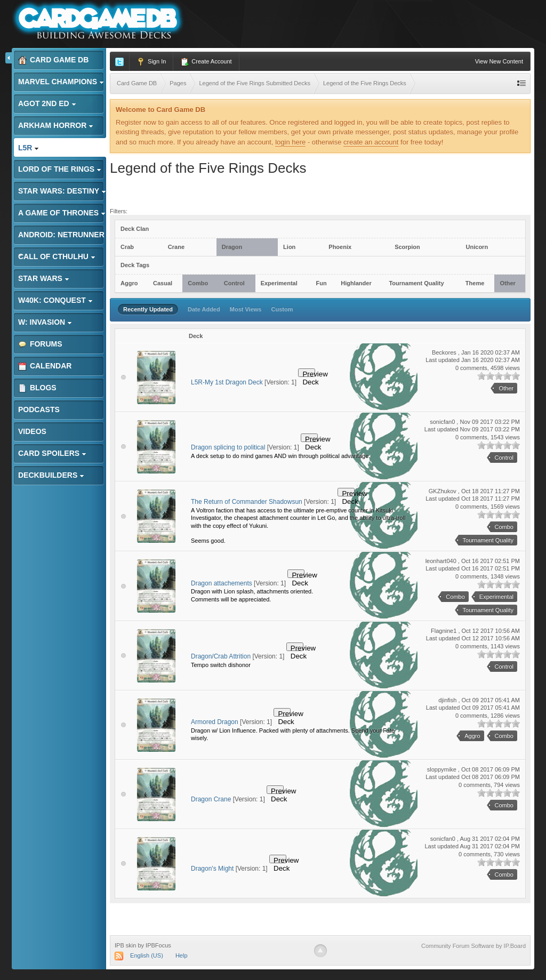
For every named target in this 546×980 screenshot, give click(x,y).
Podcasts (39, 409)
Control (234, 283)
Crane (176, 247)
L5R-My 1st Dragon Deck (227, 382)
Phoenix (340, 247)
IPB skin (125, 945)
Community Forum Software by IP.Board (473, 946)
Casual (163, 283)
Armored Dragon (215, 722)
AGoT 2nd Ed (47, 103)
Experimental (279, 283)
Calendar (45, 366)
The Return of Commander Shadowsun (247, 502)
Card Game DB (53, 60)
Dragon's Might (212, 869)
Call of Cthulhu (57, 256)
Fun (321, 283)
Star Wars (44, 278)
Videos (32, 431)
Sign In (151, 62)
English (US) (147, 955)
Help (182, 955)
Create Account (206, 62)
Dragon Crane (211, 799)
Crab (127, 247)
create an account (371, 142)
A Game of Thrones (62, 213)
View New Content (499, 61)
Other (507, 283)
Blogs (37, 388)
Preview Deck (309, 373)
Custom (282, 309)
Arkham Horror (56, 125)
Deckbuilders (51, 475)
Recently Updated (148, 309)
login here (290, 142)
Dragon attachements (222, 583)
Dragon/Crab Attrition (221, 656)
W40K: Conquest (55, 300)
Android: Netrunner (61, 238)
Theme (475, 283)
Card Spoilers (52, 453)
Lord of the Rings (60, 169)
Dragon (232, 247)
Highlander (356, 283)
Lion (289, 247)
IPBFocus (158, 945)
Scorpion (407, 247)
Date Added (204, 309)
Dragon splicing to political (228, 447)
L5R (29, 148)
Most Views (246, 309)
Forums (40, 344)
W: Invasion (45, 322)
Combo (198, 283)
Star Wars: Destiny (62, 191)
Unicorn (477, 247)
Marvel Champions (61, 82)
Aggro (129, 283)
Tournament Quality (416, 283)
